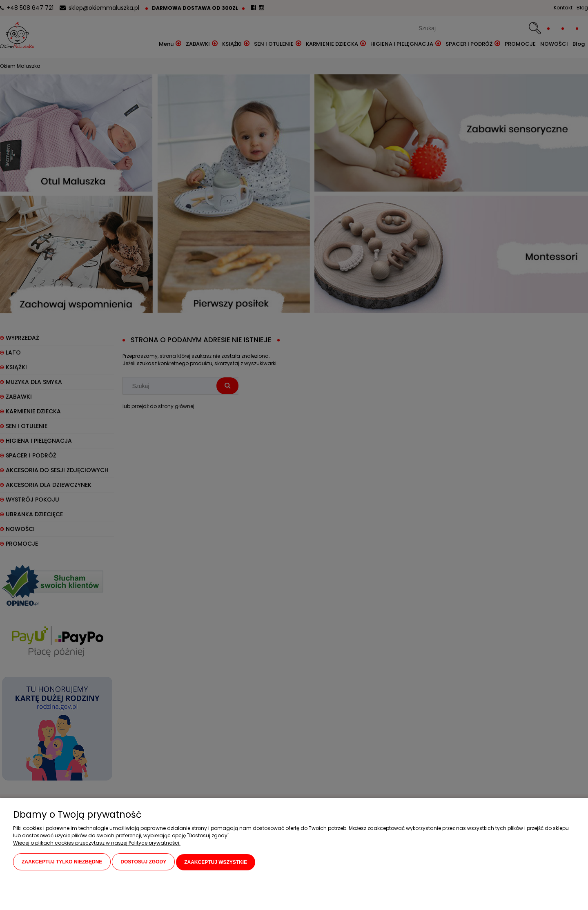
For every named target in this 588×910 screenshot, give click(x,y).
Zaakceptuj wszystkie (216, 862)
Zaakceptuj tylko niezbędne (62, 862)
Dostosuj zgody (143, 862)
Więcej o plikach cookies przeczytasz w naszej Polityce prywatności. (97, 843)
